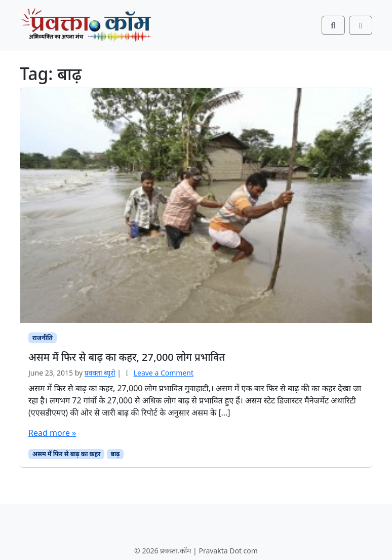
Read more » (52, 433)
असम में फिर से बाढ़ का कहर (67, 454)
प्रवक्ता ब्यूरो (100, 373)
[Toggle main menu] (361, 25)
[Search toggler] (333, 25)
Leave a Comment (164, 373)
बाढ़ (115, 454)
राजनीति (43, 338)
